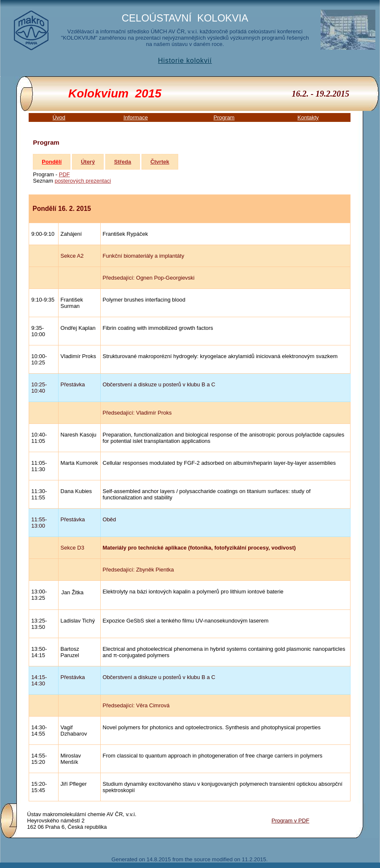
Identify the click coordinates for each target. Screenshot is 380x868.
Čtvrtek (160, 162)
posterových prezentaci (83, 181)
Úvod (59, 117)
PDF (64, 174)
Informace (136, 117)
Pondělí (52, 162)
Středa (123, 162)
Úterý (88, 162)
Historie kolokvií (185, 61)
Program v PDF (291, 821)
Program (224, 117)
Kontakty (308, 117)
